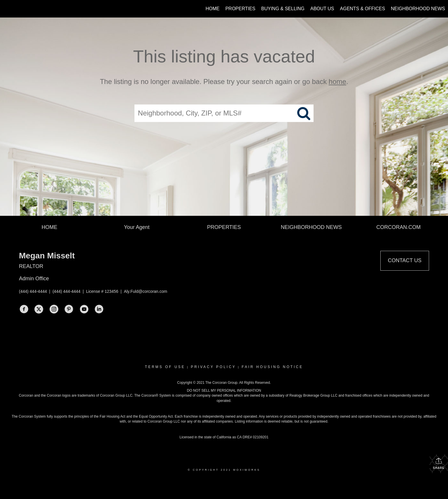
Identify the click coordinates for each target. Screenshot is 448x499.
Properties (240, 9)
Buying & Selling (283, 9)
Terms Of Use (165, 367)
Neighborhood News (418, 9)
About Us (322, 9)
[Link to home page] (7, 9)
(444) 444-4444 (33, 291)
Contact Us (405, 260)
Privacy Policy (213, 367)
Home (213, 9)
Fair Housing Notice (272, 367)
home (337, 82)
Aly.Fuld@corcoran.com (146, 291)
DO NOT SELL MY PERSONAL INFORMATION (224, 391)
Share (439, 463)
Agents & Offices (363, 9)
